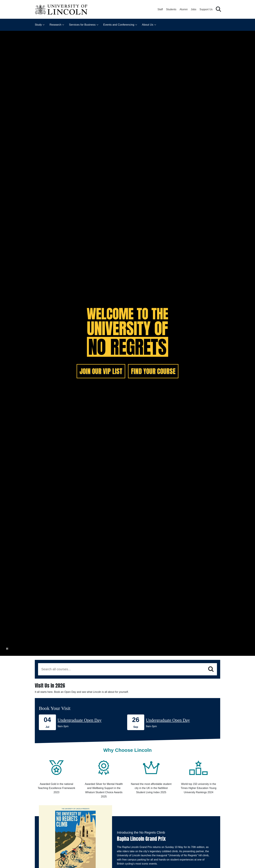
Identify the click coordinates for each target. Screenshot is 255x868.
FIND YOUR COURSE (153, 371)
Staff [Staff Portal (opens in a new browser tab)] (160, 9)
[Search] (211, 669)
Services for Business (82, 25)
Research (55, 25)
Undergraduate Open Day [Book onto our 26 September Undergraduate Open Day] (168, 720)
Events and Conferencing (119, 25)
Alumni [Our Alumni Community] (184, 9)
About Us (148, 25)
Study (38, 25)
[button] (218, 9)
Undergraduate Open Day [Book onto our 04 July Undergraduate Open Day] (80, 720)
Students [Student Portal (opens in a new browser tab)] (171, 9)
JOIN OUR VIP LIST (101, 371)
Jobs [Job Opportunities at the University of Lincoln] (194, 9)
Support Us (206, 9)
